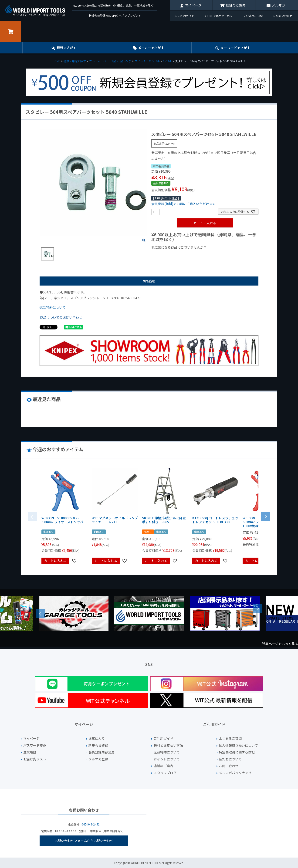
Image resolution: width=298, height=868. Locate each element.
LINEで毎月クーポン (220, 16)
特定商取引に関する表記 (237, 752)
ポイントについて (167, 759)
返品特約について (53, 307)
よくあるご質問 (230, 738)
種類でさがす (67, 48)
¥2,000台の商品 (226, 255)
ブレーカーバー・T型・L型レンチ (110, 61)
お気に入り (97, 738)
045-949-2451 (91, 824)
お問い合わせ (284, 16)
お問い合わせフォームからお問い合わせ (84, 841)
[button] (265, 516)
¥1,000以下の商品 (167, 255)
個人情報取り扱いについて (238, 745)
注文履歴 (30, 752)
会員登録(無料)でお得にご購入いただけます (183, 204)
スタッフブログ (165, 773)
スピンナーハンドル (147, 61)
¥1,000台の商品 (197, 255)
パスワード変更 (35, 745)
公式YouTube (254, 16)
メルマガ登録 (98, 759)
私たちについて (230, 759)
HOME (56, 61)
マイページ (193, 5)
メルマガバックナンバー (237, 773)
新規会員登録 (98, 745)
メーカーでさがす (151, 48)
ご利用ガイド (186, 16)
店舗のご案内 (236, 5)
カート (10, 31)
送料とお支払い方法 (168, 745)
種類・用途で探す (75, 61)
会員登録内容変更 (102, 752)
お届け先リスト (35, 759)
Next (257, 609)
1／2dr (167, 61)
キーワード (235, 48)
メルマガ (278, 5)
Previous (41, 613)
